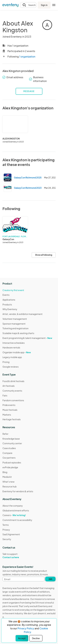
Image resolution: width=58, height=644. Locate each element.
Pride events (9, 405)
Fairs (5, 395)
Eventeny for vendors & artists (18, 491)
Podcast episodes (12, 462)
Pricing (6, 362)
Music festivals (10, 410)
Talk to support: (17, 556)
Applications (9, 300)
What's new (9, 482)
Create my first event (13, 290)
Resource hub (10, 486)
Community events (12, 391)
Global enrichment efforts (16, 510)
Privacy (6, 530)
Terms (6, 525)
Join (50, 579)
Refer (5, 434)
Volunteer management (15, 319)
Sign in (44, 5)
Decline (36, 638)
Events (6, 295)
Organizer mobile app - (17, 352)
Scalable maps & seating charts (18, 333)
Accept (22, 638)
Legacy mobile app (12, 357)
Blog (5, 472)
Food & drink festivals (13, 381)
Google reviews (11, 367)
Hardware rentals (11, 347)
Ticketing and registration (15, 328)
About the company (13, 506)
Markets (7, 415)
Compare (7, 453)
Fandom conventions (13, 400)
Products (7, 304)
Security (7, 539)
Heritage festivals (12, 419)
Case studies (9, 448)
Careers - (14, 515)
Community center (12, 443)
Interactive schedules (14, 343)
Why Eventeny (10, 309)
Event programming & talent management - (27, 338)
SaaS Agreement (11, 534)
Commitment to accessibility (17, 520)
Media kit (7, 477)
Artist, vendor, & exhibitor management (23, 314)
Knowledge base (11, 439)
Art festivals (9, 386)
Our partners (9, 458)
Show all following (44, 255)
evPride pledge (10, 467)
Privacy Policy (26, 628)
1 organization (27, 56)
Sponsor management (14, 324)
